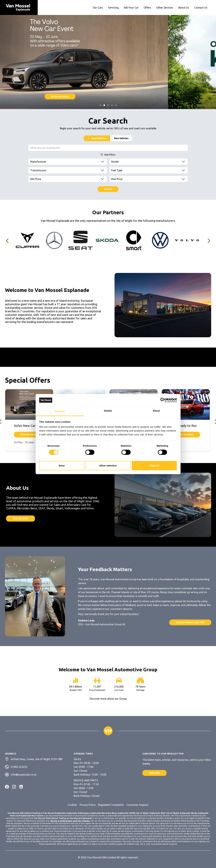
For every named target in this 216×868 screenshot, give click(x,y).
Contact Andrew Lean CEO (190, 622)
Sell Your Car (131, 8)
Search (108, 189)
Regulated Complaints (111, 805)
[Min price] (68, 179)
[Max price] (149, 179)
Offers (147, 8)
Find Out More (108, 96)
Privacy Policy (88, 805)
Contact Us (201, 8)
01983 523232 (19, 767)
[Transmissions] (68, 170)
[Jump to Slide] (100, 105)
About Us (184, 8)
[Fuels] (149, 170)
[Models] (149, 162)
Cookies (72, 805)
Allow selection (108, 466)
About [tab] (156, 411)
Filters (108, 155)
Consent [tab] (60, 411)
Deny (62, 466)
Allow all (154, 466)
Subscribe (154, 773)
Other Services (165, 8)
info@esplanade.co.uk (24, 775)
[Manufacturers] (68, 162)
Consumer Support (137, 805)
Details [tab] (108, 411)
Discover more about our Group (108, 699)
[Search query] (108, 148)
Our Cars (98, 8)
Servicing (113, 8)
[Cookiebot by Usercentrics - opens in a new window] (163, 400)
